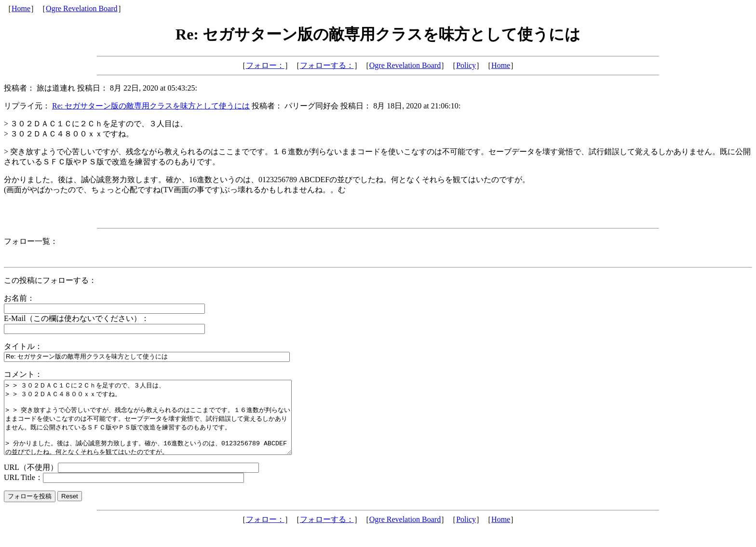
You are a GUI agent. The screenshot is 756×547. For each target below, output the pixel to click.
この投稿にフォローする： (50, 280)
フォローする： (327, 65)
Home (21, 8)
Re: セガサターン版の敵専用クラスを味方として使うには (151, 106)
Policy (466, 65)
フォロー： (265, 65)
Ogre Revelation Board (81, 8)
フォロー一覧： (31, 241)
